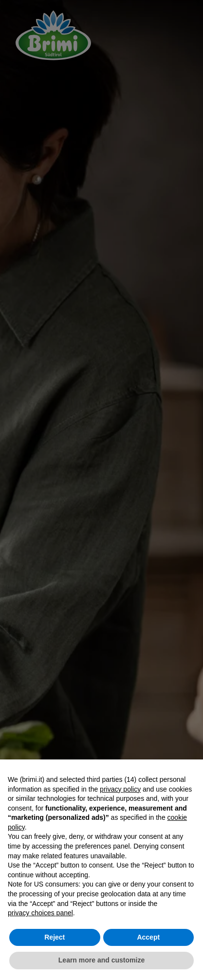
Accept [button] (148, 937)
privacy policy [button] (120, 789)
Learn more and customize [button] (101, 960)
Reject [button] (55, 937)
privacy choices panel (40, 913)
